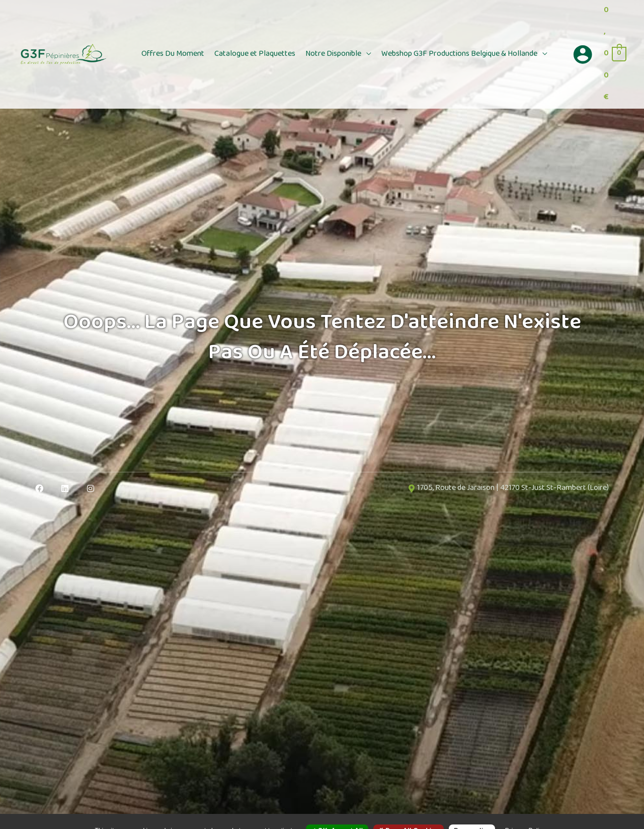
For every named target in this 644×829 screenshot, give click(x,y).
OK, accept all (337, 812)
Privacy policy (526, 812)
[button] (366, 54)
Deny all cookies (409, 812)
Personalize (472, 812)
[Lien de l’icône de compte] (583, 54)
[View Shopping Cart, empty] (615, 54)
